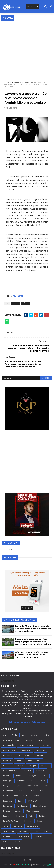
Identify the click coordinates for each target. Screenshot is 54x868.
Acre (5, 735)
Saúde (6, 826)
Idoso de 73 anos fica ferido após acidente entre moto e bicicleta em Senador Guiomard (33, 629)
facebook (46, 378)
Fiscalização (8, 791)
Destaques (29, 82)
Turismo (47, 831)
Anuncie (26, 722)
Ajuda (14, 735)
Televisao (23, 831)
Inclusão (35, 796)
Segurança (17, 826)
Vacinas (6, 841)
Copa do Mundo (24, 755)
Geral (6, 796)
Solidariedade (32, 826)
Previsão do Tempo (11, 821)
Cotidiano (39, 755)
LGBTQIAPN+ (34, 801)
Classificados (26, 750)
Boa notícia (16, 82)
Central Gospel (9, 750)
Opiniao (18, 811)
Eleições (44, 776)
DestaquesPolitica (11, 770)
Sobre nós (14, 722)
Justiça (21, 801)
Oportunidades (33, 811)
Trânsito (35, 831)
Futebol (21, 791)
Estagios (17, 786)
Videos (17, 841)
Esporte (42, 781)
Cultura (19, 760)
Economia (7, 776)
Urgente (7, 836)
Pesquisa (20, 816)
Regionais (28, 821)
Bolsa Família (9, 745)
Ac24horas (18, 296)
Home (7, 82)
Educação (32, 776)
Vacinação (38, 836)
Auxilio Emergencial (11, 740)
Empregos (7, 781)
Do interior (40, 770)
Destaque (32, 765)
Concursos (8, 755)
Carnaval (46, 745)
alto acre (35, 735)
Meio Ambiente (39, 806)
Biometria (28, 740)
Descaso (19, 765)
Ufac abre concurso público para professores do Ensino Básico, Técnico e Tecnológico (32, 655)
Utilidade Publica (22, 836)
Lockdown (7, 806)
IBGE (25, 796)
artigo (46, 735)
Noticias (7, 811)
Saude (40, 821)
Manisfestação (22, 806)
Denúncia (7, 765)
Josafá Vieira (8, 801)
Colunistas (40, 750)
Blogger (48, 864)
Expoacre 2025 (32, 786)
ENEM (32, 781)
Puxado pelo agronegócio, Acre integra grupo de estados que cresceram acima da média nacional (33, 642)
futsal (31, 791)
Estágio (6, 786)
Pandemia (7, 816)
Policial (32, 816)
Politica (42, 816)
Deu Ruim (27, 770)
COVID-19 (7, 760)
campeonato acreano (28, 745)
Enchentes (21, 781)
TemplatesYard (24, 864)
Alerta (24, 735)
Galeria (42, 791)
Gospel (16, 796)
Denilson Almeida (34, 760)
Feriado (46, 786)
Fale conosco (39, 722)
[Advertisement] (27, 49)
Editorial (20, 776)
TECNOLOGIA (9, 831)
